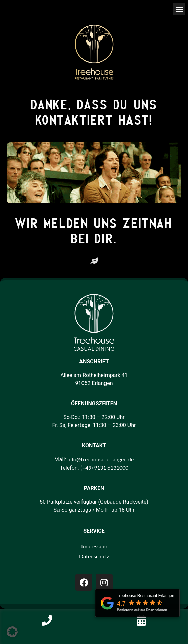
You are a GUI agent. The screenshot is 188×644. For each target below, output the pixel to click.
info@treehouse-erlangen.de (100, 459)
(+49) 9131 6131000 (104, 468)
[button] (179, 9)
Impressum (94, 546)
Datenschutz (94, 556)
